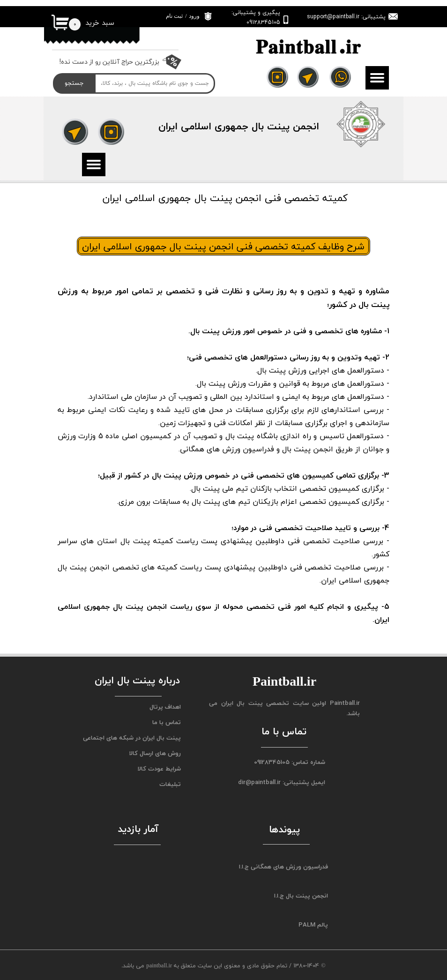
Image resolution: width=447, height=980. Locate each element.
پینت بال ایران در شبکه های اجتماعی (134, 738)
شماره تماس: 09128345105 (290, 762)
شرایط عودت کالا (159, 769)
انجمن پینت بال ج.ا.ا (301, 896)
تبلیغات (170, 784)
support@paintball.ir (333, 17)
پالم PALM (313, 925)
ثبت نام (174, 16)
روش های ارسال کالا (155, 753)
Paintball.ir (345, 703)
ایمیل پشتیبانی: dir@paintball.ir (282, 782)
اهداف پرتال (165, 707)
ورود (194, 16)
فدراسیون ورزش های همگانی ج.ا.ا (283, 867)
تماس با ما (167, 722)
